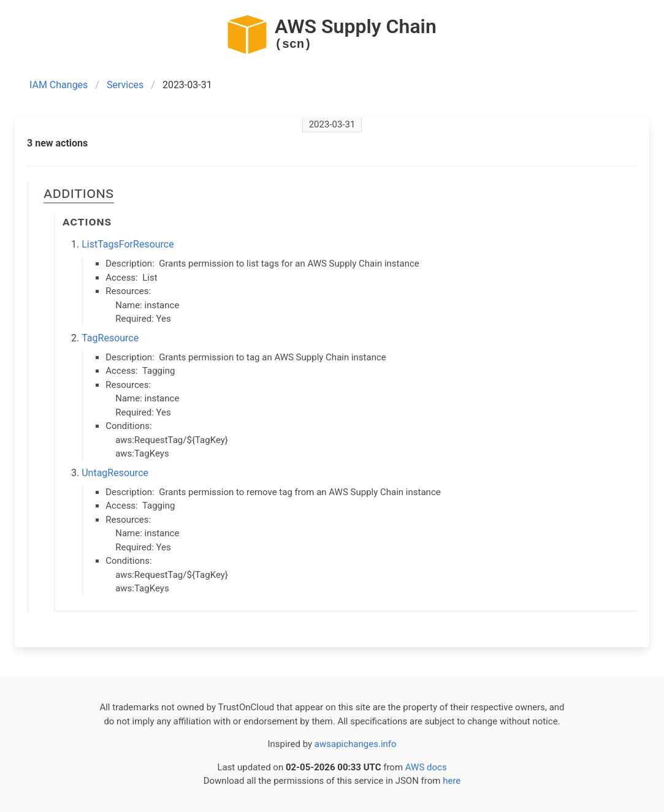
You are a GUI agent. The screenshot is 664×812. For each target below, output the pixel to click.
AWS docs (426, 767)
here (452, 781)
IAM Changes (59, 85)
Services (125, 85)
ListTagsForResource (128, 244)
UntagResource (115, 473)
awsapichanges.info (356, 744)
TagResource (110, 338)
